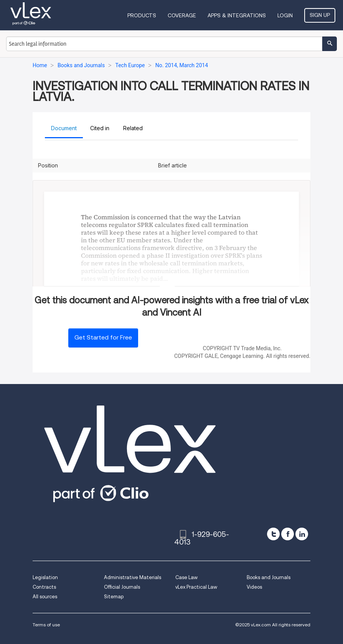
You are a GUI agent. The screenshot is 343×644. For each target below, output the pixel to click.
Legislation (45, 577)
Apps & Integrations (237, 15)
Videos (254, 587)
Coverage (182, 15)
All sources (45, 597)
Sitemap (114, 597)
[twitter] (273, 534)
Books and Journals (269, 577)
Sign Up (320, 15)
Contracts (44, 587)
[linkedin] (302, 534)
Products (142, 15)
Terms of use (46, 625)
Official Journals (122, 587)
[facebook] (288, 534)
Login (285, 15)
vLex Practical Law (196, 587)
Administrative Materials (133, 577)
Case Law (186, 577)
